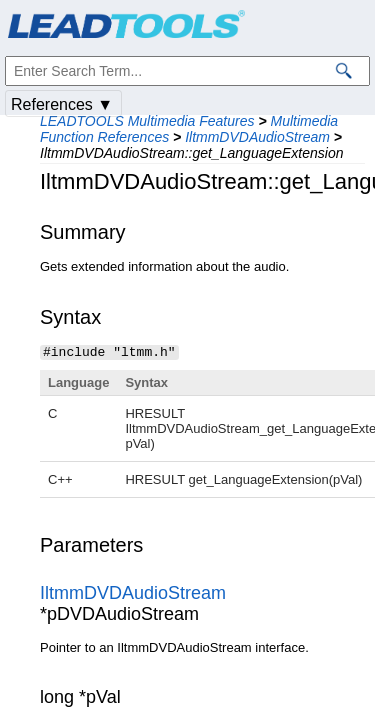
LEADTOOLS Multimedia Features (147, 121)
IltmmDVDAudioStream (257, 137)
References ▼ (62, 104)
